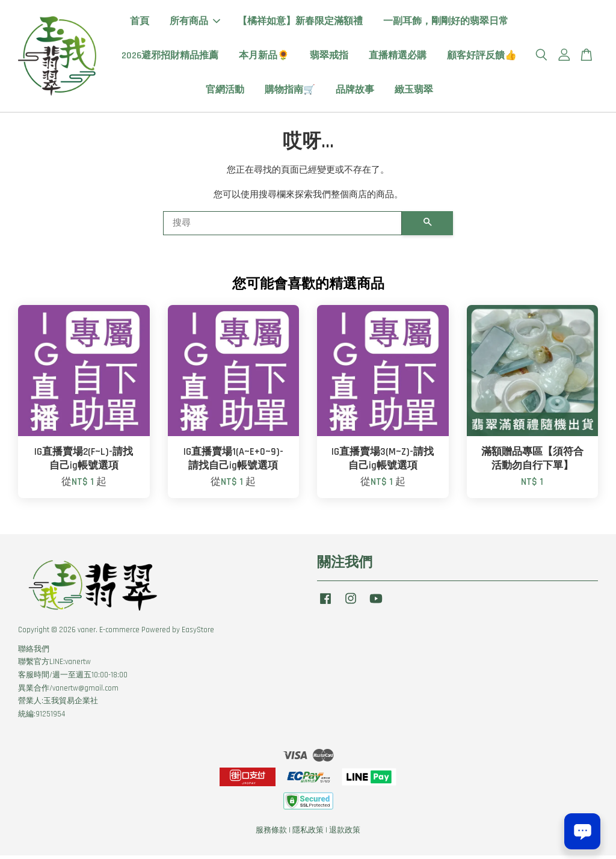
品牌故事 (355, 92)
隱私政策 (308, 834)
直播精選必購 (398, 57)
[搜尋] (282, 227)
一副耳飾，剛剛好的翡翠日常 (446, 23)
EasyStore (198, 633)
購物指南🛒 (290, 92)
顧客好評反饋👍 (482, 57)
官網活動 (225, 92)
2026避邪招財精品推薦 (170, 57)
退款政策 (345, 834)
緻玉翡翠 (414, 92)
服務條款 (271, 834)
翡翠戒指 (329, 57)
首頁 (140, 23)
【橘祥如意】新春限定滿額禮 (300, 23)
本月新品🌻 (264, 57)
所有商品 (195, 23)
